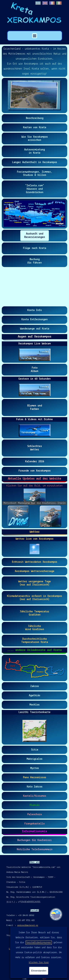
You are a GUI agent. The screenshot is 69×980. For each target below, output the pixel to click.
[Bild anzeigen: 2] (50, 516)
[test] (35, 118)
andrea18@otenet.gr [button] (28, 925)
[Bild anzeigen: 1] (18, 516)
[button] (34, 95)
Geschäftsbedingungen (39, 943)
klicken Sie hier (39, 962)
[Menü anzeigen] (35, 36)
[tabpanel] (34, 61)
